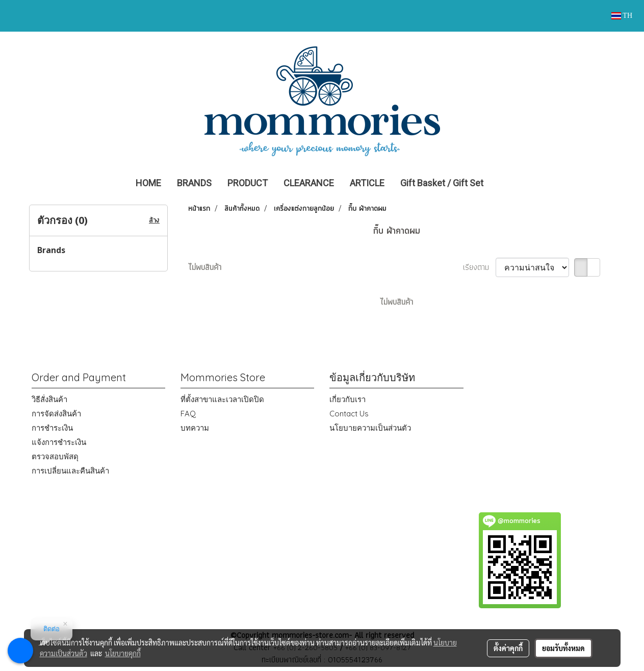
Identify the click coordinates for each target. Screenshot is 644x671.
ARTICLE (367, 183)
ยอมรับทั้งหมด (563, 648)
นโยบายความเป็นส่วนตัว (370, 428)
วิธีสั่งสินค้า (49, 399)
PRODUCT (248, 183)
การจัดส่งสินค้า (56, 414)
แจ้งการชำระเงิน (59, 442)
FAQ (188, 414)
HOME (148, 183)
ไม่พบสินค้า (205, 267)
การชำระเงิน (52, 428)
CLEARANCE (309, 183)
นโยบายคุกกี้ (123, 653)
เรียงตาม (479, 267)
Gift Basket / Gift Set (442, 183)
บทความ (195, 428)
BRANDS (194, 183)
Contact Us (349, 414)
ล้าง (154, 220)
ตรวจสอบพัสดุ (55, 456)
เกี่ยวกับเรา (347, 399)
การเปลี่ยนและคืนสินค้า (70, 471)
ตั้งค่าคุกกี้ (508, 648)
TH (622, 16)
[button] (506, 183)
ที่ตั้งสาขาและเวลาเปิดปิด (222, 399)
